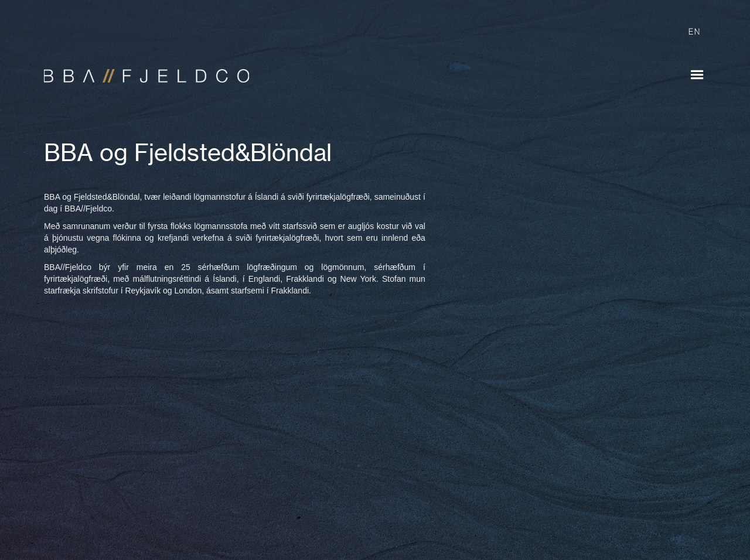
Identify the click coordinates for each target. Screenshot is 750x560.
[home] (141, 71)
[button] (697, 75)
